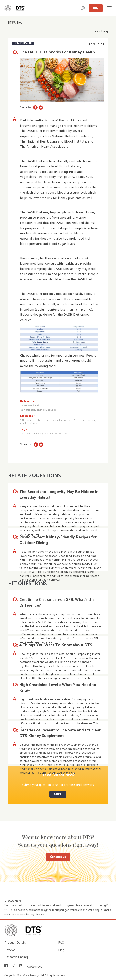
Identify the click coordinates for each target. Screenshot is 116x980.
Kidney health (44, 434)
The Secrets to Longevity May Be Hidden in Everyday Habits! (59, 495)
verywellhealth (33, 406)
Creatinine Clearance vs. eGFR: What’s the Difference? (57, 603)
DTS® (12, 23)
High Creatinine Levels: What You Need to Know (58, 688)
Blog (20, 23)
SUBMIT (58, 794)
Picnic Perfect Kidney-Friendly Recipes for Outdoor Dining (58, 540)
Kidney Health (23, 43)
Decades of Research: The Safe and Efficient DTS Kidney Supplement (60, 733)
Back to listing (100, 32)
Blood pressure (60, 434)
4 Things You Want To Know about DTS (56, 645)
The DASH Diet (28, 434)
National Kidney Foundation (40, 410)
